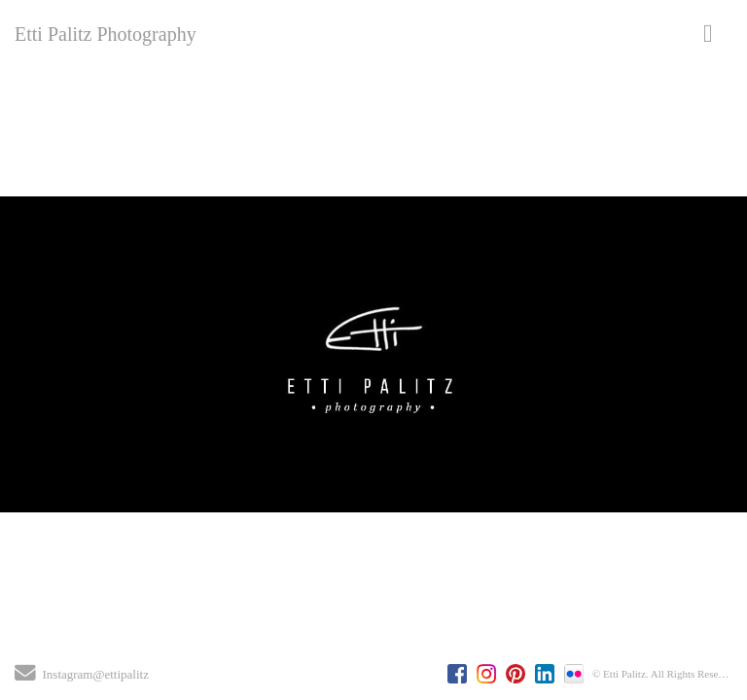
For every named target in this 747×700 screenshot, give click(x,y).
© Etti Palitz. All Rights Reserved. (666, 674)
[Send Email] (25, 676)
